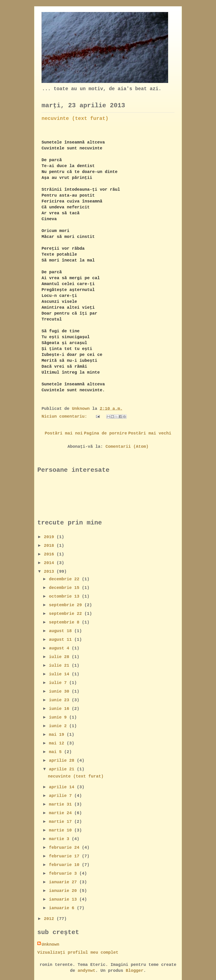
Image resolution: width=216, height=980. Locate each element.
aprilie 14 (63, 787)
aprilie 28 (63, 761)
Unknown (50, 944)
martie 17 (62, 822)
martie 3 (60, 839)
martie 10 (62, 830)
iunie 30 (60, 691)
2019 (50, 537)
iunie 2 (59, 726)
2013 (50, 572)
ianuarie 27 (64, 882)
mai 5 (57, 752)
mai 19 (58, 735)
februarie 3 (64, 873)
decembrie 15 (65, 588)
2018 (50, 546)
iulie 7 (59, 683)
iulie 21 (60, 666)
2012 (50, 919)
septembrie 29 (67, 605)
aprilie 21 (63, 769)
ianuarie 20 (64, 891)
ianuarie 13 (64, 899)
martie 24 (62, 813)
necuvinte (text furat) (75, 119)
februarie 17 (65, 856)
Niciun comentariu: (66, 416)
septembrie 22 (67, 614)
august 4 (60, 648)
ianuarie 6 (63, 908)
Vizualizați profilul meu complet (78, 953)
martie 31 (62, 804)
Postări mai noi (64, 433)
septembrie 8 (65, 622)
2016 (50, 554)
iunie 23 (60, 700)
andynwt (86, 971)
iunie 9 (59, 717)
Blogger (135, 971)
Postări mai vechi (150, 433)
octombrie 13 (65, 596)
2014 (50, 563)
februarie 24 (65, 848)
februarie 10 (65, 865)
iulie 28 (60, 657)
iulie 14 (60, 674)
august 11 (62, 640)
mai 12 (58, 743)
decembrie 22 (65, 579)
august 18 (62, 631)
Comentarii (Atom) (127, 447)
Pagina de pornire (105, 433)
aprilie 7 (62, 796)
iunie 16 (60, 709)
